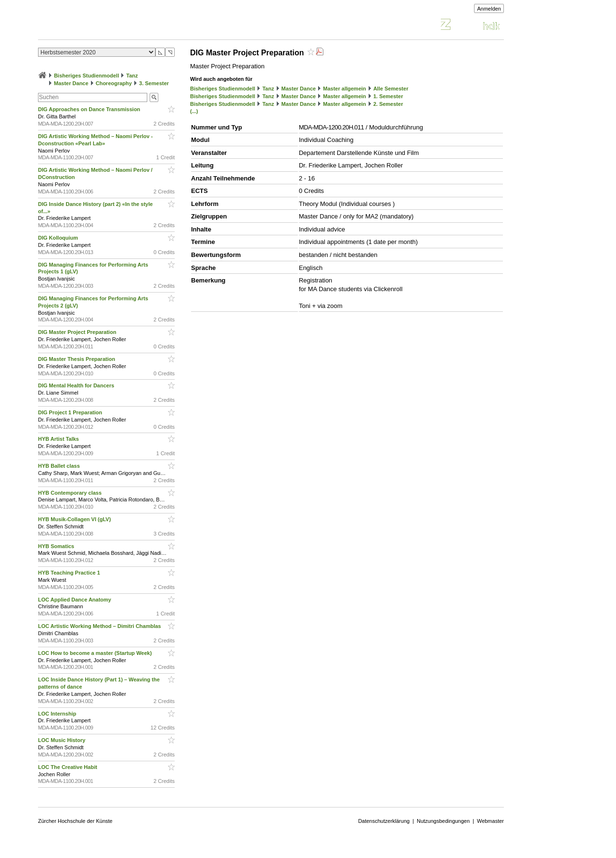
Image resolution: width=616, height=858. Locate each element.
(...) (194, 111)
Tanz (132, 76)
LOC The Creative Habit (68, 767)
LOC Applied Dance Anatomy (75, 600)
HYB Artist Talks (59, 439)
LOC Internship (58, 714)
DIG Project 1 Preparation (71, 412)
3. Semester (154, 83)
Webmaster (490, 821)
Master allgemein (344, 89)
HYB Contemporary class (71, 493)
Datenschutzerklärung (384, 821)
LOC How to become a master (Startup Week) (96, 653)
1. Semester (388, 96)
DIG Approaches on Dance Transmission (90, 109)
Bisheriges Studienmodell (86, 76)
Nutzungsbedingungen (443, 821)
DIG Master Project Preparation (78, 332)
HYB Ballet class (60, 466)
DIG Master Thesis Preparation (77, 359)
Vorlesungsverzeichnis (109, 26)
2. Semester (388, 104)
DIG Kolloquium (59, 238)
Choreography (114, 83)
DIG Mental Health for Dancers (77, 385)
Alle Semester (391, 89)
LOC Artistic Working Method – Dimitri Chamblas (100, 626)
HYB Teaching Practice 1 (70, 573)
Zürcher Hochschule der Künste (75, 821)
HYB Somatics (57, 546)
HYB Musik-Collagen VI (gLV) (75, 519)
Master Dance (71, 83)
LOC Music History (62, 740)
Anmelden (489, 9)
